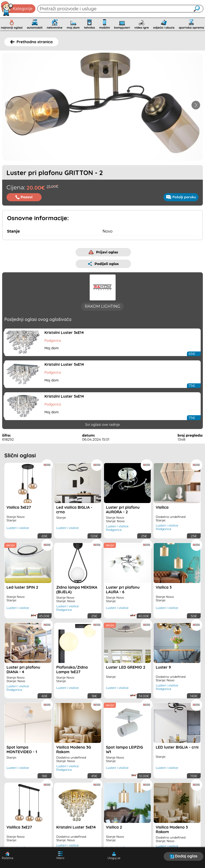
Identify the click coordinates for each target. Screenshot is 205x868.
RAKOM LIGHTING (102, 311)
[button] (196, 105)
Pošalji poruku (181, 197)
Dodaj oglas (183, 856)
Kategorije (17, 9)
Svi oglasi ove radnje (102, 429)
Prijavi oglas (103, 252)
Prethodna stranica (31, 42)
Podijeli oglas (103, 264)
